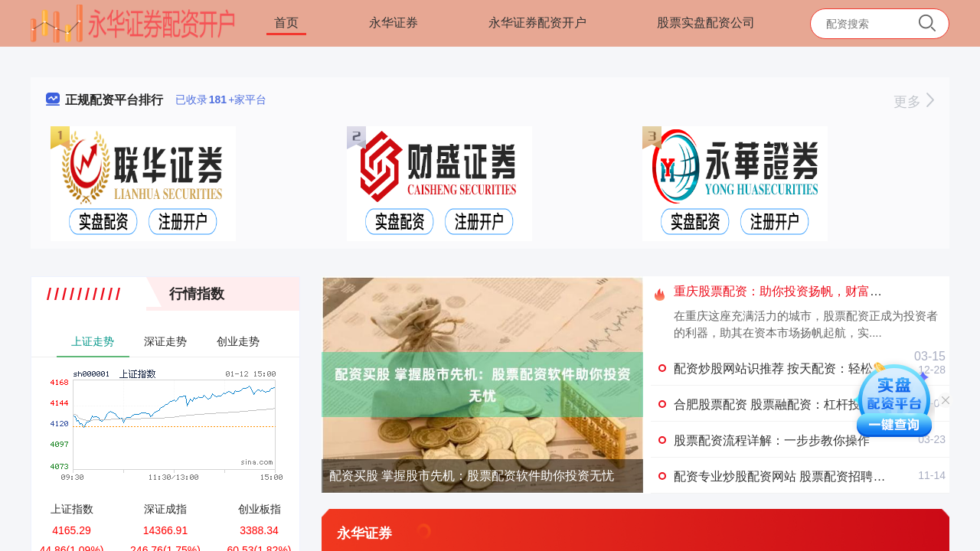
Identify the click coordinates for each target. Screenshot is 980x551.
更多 (914, 102)
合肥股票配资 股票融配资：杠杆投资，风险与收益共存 (822, 404)
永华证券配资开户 (537, 23)
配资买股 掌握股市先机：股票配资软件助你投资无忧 (472, 476)
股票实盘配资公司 (706, 23)
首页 (286, 23)
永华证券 (394, 23)
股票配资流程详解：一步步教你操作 (772, 440)
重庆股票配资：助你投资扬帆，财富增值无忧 (796, 291)
